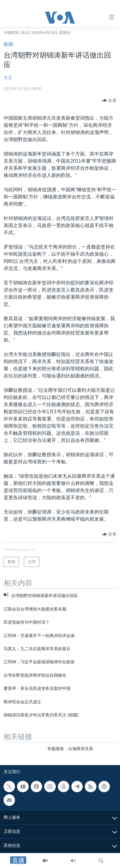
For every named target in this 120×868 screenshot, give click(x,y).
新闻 (8, 44)
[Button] (109, 101)
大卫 (8, 78)
